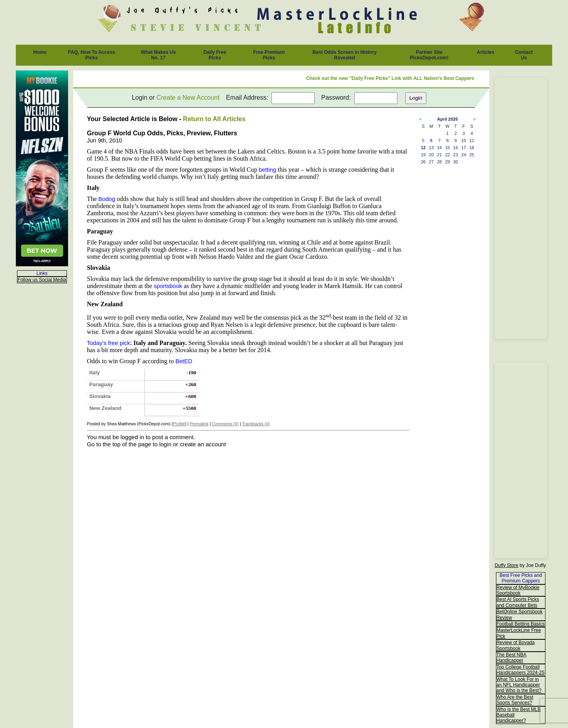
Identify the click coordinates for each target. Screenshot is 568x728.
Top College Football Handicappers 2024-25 (520, 670)
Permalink (199, 424)
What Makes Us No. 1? (158, 55)
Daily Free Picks (215, 55)
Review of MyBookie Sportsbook (518, 590)
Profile (179, 424)
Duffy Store (507, 565)
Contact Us (524, 55)
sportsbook (168, 286)
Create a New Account (188, 98)
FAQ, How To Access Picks (92, 55)
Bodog (106, 199)
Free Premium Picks (269, 55)
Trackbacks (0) (256, 424)
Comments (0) (226, 424)
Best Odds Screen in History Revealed (344, 55)
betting (268, 170)
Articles (486, 52)
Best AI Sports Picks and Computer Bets (518, 602)
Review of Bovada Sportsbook (516, 645)
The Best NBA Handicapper (511, 658)
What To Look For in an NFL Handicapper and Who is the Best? (519, 685)
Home (40, 52)
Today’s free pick (109, 343)
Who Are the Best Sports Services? (515, 700)
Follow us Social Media (42, 280)
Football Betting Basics (521, 624)
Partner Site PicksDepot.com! (429, 55)
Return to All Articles (214, 119)
